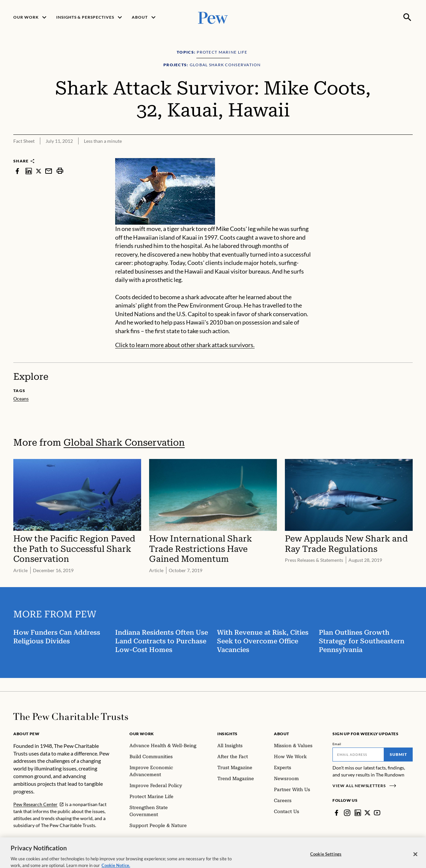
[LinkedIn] (358, 813)
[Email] (358, 755)
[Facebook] (336, 813)
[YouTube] (377, 813)
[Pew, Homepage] (213, 17)
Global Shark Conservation (124, 442)
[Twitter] (367, 813)
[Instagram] (347, 813)
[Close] (415, 861)
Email (337, 744)
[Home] (71, 717)
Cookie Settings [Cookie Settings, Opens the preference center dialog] (326, 860)
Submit (398, 754)
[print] (60, 171)
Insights (227, 734)
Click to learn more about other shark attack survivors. (185, 345)
